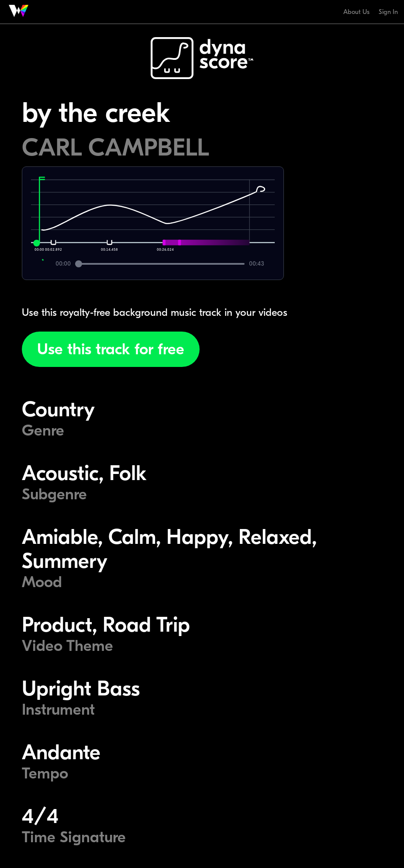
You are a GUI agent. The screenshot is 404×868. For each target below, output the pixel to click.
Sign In (388, 12)
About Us (356, 12)
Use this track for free (111, 349)
